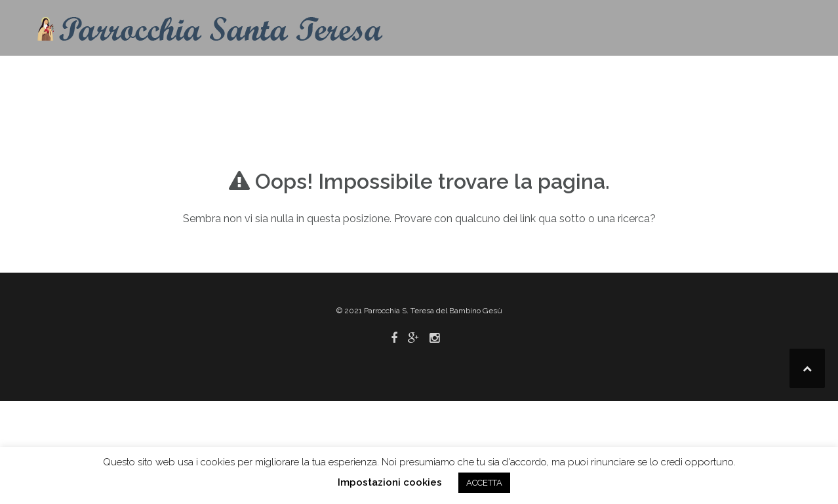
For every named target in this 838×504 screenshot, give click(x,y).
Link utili (717, 75)
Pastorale (626, 75)
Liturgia (537, 75)
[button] (785, 78)
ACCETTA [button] (484, 483)
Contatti (413, 75)
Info (465, 75)
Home (356, 75)
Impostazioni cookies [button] (390, 482)
